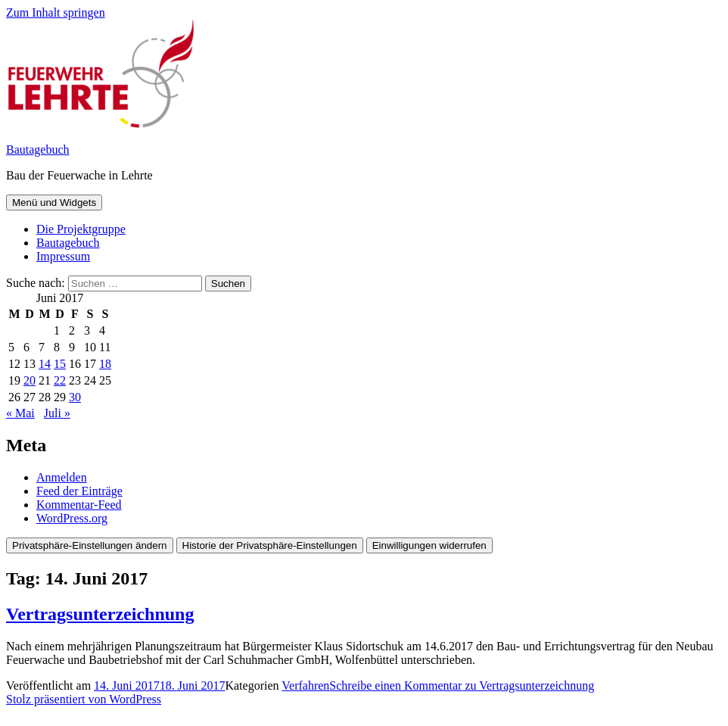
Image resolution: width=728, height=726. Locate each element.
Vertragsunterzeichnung (100, 614)
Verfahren (305, 685)
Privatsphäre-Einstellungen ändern (90, 545)
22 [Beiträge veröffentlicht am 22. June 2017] (60, 380)
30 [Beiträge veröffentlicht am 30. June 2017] (75, 397)
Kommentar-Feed (79, 505)
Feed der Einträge (79, 491)
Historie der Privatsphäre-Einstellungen (270, 545)
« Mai (20, 413)
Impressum (63, 256)
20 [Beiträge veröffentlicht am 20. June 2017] (30, 380)
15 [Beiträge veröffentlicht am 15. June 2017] (60, 364)
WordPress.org (72, 518)
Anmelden (62, 477)
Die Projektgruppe (81, 229)
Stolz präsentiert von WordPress (84, 699)
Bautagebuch (38, 150)
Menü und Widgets (54, 203)
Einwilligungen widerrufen (429, 545)
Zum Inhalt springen (56, 12)
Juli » (57, 413)
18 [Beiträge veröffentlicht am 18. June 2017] (105, 364)
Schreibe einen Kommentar (462, 685)
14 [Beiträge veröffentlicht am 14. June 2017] (45, 364)
